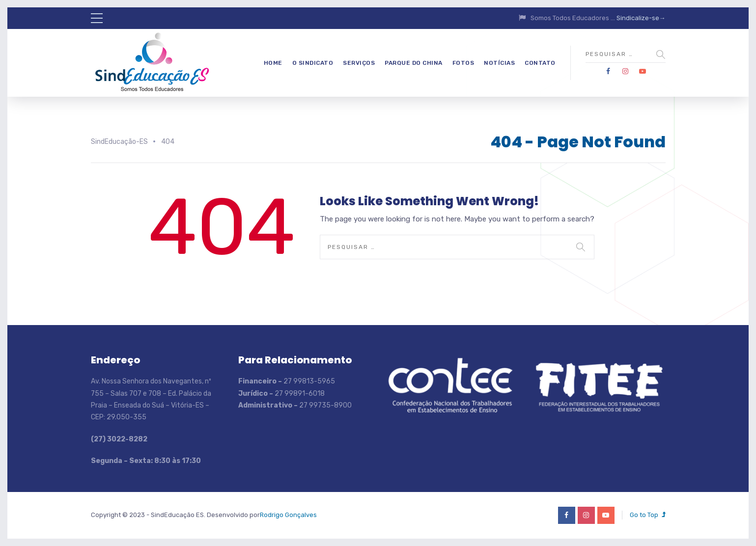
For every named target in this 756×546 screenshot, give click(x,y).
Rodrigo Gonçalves (288, 515)
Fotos (463, 63)
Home (273, 63)
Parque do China (414, 63)
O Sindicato (313, 63)
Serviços (359, 63)
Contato (540, 63)
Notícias (499, 63)
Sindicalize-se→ (641, 18)
